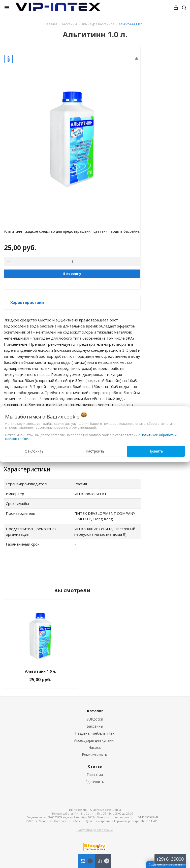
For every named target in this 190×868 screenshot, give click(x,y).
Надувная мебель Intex (95, 733)
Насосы (95, 747)
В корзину (72, 274)
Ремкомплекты (95, 754)
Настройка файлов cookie (95, 830)
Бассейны (95, 726)
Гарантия (95, 775)
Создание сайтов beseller (166, 864)
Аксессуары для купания (95, 740)
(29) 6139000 (170, 859)
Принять (156, 451)
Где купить (95, 782)
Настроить (95, 451)
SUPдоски (95, 719)
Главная (51, 24)
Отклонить (34, 451)
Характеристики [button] (27, 302)
